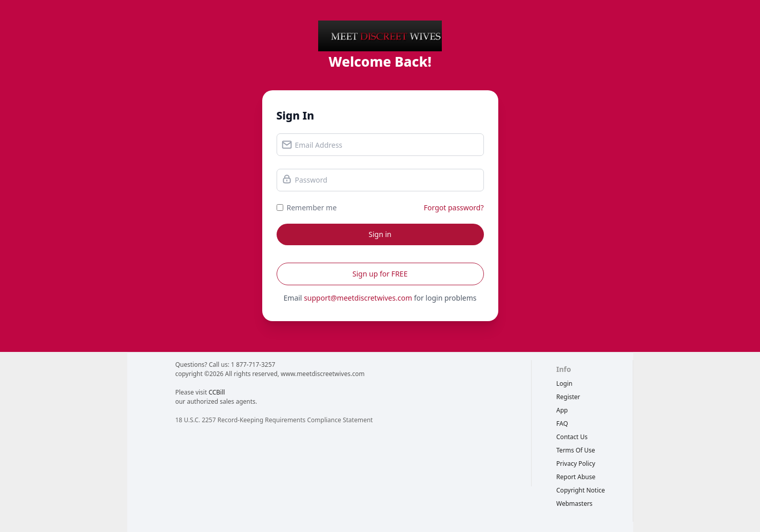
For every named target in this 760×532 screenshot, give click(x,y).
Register (568, 397)
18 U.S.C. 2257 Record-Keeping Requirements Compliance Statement (274, 420)
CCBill (217, 392)
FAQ (562, 423)
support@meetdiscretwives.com (358, 298)
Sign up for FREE (380, 274)
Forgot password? (454, 208)
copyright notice (581, 490)
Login (564, 383)
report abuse (576, 477)
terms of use (576, 450)
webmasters (574, 504)
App (562, 410)
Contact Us (572, 437)
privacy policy (576, 464)
